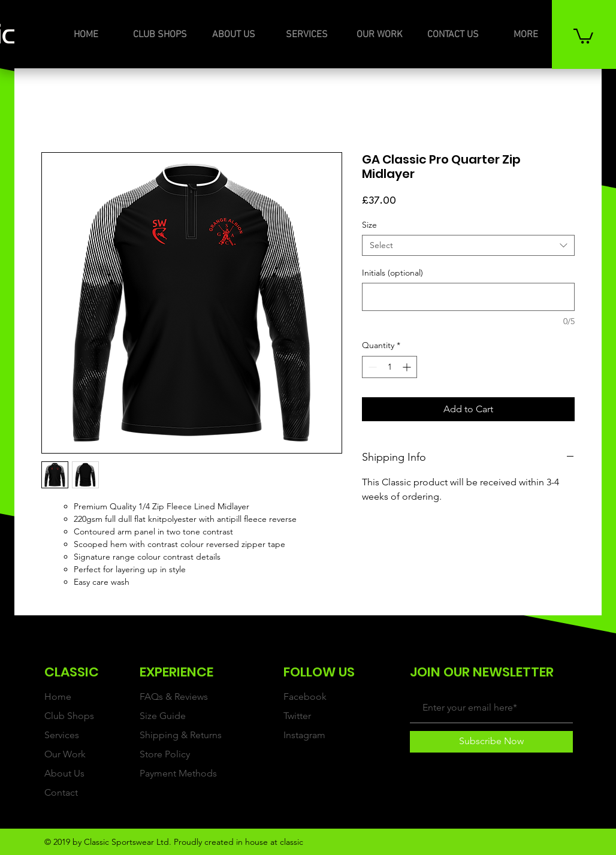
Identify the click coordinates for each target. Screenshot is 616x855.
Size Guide (163, 716)
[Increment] (408, 367)
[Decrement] (371, 367)
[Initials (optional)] (468, 297)
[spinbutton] (389, 367)
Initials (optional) (392, 273)
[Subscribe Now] (491, 742)
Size (369, 225)
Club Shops (69, 716)
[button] (583, 35)
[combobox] (468, 245)
